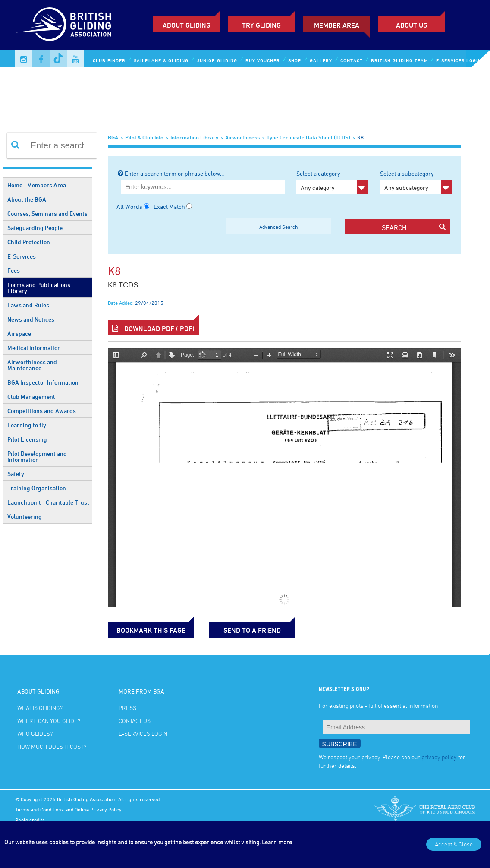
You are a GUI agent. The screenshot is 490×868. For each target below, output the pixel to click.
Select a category (332, 182)
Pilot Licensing (27, 439)
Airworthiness (242, 137)
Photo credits (30, 820)
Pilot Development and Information (37, 456)
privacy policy (439, 757)
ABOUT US (411, 25)
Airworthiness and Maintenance (32, 365)
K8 (360, 137)
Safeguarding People (35, 228)
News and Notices (31, 319)
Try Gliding (261, 25)
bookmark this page (151, 630)
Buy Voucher (263, 60)
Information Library (194, 137)
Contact (352, 60)
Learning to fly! (28, 425)
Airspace (19, 333)
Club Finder (109, 60)
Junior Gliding (217, 60)
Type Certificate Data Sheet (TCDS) (308, 137)
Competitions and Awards (42, 411)
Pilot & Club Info (144, 137)
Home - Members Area (37, 185)
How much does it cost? (52, 746)
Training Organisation (37, 488)
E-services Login (459, 60)
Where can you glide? (49, 721)
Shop (295, 60)
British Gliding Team (399, 60)
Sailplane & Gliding (161, 60)
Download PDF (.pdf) (153, 328)
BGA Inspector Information (43, 382)
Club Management (31, 396)
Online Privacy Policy (98, 809)
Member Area (337, 25)
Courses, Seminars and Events (47, 213)
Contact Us (135, 721)
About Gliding (187, 25)
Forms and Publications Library (39, 288)
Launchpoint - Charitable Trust (48, 502)
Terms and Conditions (39, 809)
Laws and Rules (28, 305)
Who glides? (35, 734)
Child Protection (29, 242)
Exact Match (169, 207)
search (414, 227)
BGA (113, 137)
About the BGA (27, 199)
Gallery (321, 60)
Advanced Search (279, 227)
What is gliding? (40, 708)
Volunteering (25, 516)
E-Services (22, 256)
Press (127, 708)
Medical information (34, 348)
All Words (129, 207)
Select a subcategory (416, 182)
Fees (14, 270)
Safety (16, 474)
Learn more (277, 842)
